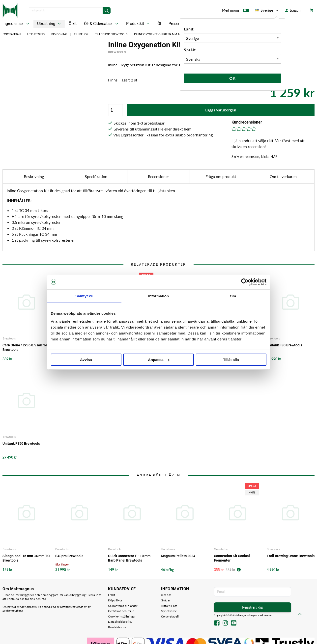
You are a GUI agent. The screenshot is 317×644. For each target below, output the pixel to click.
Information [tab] (159, 296)
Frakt (112, 595)
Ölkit (73, 24)
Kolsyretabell (170, 616)
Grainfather (221, 549)
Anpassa (159, 360)
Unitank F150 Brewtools (21, 443)
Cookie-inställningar (122, 616)
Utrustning (49, 24)
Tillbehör (81, 34)
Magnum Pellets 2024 (178, 556)
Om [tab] (233, 296)
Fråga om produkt (221, 176)
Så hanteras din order (123, 606)
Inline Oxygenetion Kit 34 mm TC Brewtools (166, 34)
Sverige (267, 10)
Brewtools (117, 52)
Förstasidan (12, 34)
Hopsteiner (168, 549)
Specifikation (96, 176)
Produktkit (138, 24)
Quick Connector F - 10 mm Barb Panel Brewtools (129, 558)
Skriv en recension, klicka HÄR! (255, 157)
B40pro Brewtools (69, 556)
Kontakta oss (117, 627)
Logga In (294, 10)
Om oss (166, 595)
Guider (166, 600)
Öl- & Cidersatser (102, 24)
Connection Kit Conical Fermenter (232, 558)
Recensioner (158, 176)
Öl (159, 24)
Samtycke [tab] (84, 296)
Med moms (235, 11)
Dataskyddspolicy (120, 622)
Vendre (268, 615)
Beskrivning (34, 176)
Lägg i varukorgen (221, 110)
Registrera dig (252, 607)
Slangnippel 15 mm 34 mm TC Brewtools (26, 558)
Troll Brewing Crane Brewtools (291, 556)
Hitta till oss (169, 606)
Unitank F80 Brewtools (284, 345)
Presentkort (178, 24)
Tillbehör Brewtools (111, 34)
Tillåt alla (231, 360)
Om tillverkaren (283, 176)
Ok (232, 78)
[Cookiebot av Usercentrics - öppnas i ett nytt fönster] (245, 282)
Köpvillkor (115, 600)
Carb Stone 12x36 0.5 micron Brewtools (25, 347)
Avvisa (86, 360)
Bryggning (59, 34)
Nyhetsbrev (169, 611)
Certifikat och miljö (121, 611)
